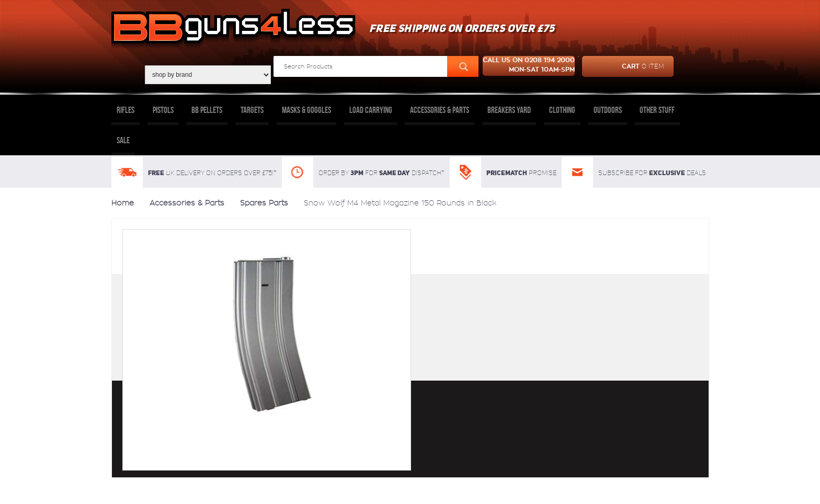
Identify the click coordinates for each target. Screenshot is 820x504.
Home (123, 203)
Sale (123, 140)
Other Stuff (657, 110)
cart (623, 66)
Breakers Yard (509, 110)
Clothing (562, 110)
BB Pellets (207, 110)
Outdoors (608, 110)
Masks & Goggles (306, 110)
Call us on (529, 66)
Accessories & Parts (440, 110)
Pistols (163, 110)
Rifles (126, 110)
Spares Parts (264, 203)
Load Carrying (371, 110)
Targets (252, 110)
